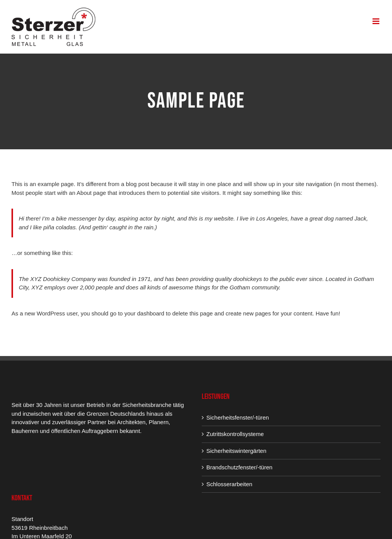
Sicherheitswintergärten (236, 451)
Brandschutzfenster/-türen (239, 467)
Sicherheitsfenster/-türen (238, 417)
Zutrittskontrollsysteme (235, 434)
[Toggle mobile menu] (376, 21)
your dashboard (144, 313)
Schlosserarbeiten (229, 484)
